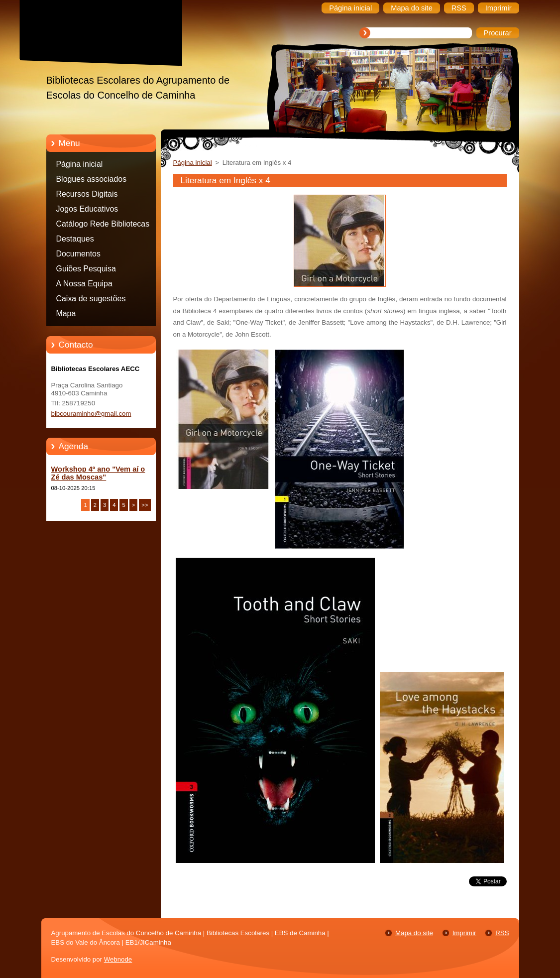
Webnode (118, 959)
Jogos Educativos (87, 209)
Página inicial (80, 164)
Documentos (78, 254)
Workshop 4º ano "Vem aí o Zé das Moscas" (98, 473)
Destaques (75, 239)
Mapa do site (414, 933)
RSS (502, 933)
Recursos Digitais (87, 194)
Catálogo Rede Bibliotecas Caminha (103, 226)
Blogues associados (92, 179)
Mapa (66, 313)
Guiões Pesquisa (86, 269)
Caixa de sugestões (91, 299)
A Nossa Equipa (84, 284)
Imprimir (464, 933)
